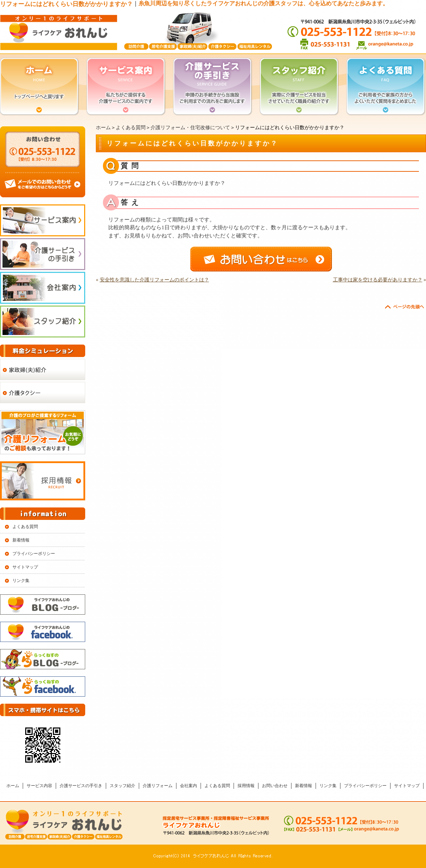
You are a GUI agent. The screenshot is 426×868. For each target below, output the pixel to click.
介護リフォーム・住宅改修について (190, 128)
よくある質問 (131, 128)
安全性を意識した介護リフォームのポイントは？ (154, 280)
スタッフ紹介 (122, 786)
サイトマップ (25, 567)
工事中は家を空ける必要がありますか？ (378, 280)
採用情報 (246, 786)
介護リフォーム (158, 786)
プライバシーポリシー (34, 554)
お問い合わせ (275, 786)
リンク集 (21, 581)
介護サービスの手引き (81, 786)
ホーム (103, 128)
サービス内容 (39, 786)
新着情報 (21, 540)
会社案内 (189, 786)
